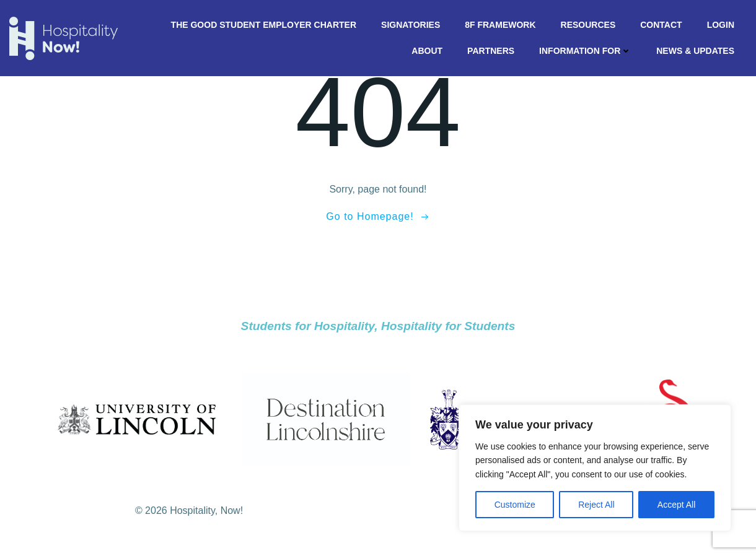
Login (721, 25)
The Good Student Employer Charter (264, 25)
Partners (491, 51)
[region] (595, 468)
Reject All (596, 505)
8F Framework (500, 25)
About (427, 51)
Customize (515, 505)
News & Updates (695, 51)
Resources (588, 25)
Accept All (676, 505)
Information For (585, 51)
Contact (661, 25)
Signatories (411, 25)
